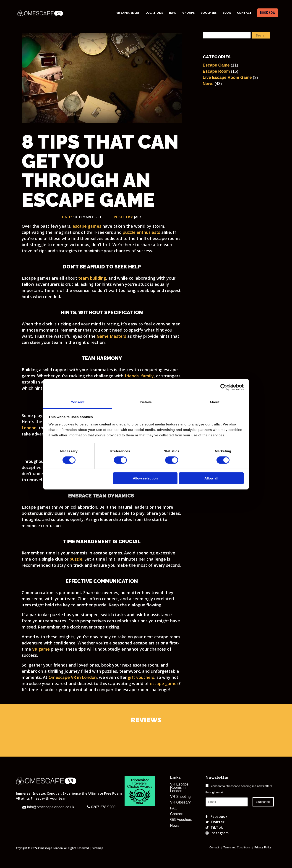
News (208, 84)
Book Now (268, 13)
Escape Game (216, 65)
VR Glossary (180, 802)
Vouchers (209, 13)
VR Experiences (128, 13)
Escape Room (216, 71)
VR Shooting (180, 797)
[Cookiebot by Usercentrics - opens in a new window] (224, 387)
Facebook (216, 816)
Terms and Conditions (237, 847)
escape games (164, 683)
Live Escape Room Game (227, 77)
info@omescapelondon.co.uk (48, 807)
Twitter (215, 822)
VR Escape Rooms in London (179, 788)
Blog (227, 13)
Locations (154, 13)
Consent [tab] (78, 402)
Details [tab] (146, 402)
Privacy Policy (263, 847)
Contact (244, 13)
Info (173, 13)
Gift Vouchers (181, 820)
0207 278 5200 (101, 807)
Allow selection (145, 478)
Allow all (211, 478)
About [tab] (214, 402)
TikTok (214, 828)
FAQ (174, 808)
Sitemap (98, 848)
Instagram (217, 833)
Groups (189, 13)
